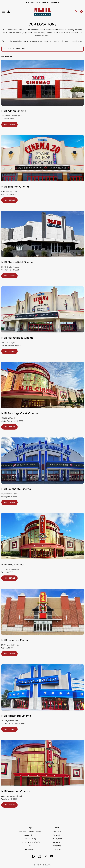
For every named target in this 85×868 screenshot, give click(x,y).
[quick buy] (81, 12)
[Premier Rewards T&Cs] (30, 842)
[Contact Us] (57, 835)
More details (9, 124)
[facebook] (33, 856)
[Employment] (57, 839)
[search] (76, 12)
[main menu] (3, 12)
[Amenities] (57, 846)
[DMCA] (30, 846)
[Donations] (57, 849)
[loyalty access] (9, 12)
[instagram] (39, 856)
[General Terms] (30, 835)
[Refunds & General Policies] (30, 832)
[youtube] (52, 856)
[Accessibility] (30, 849)
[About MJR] (57, 832)
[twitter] (46, 856)
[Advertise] (57, 842)
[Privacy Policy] (30, 839)
